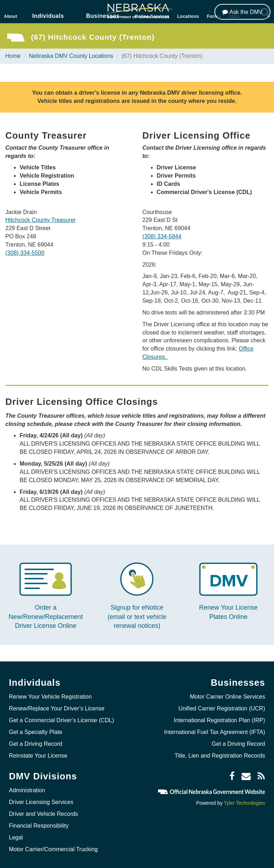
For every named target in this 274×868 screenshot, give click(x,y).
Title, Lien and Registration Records (220, 756)
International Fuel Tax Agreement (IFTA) (215, 732)
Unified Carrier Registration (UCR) (222, 708)
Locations (188, 16)
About (11, 16)
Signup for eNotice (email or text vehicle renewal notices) (137, 617)
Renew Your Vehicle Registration (50, 697)
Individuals (48, 16)
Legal (16, 837)
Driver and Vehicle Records (44, 814)
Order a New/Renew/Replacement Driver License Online (46, 617)
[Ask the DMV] (242, 12)
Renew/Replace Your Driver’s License (57, 708)
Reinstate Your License (38, 756)
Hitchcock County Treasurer (40, 220)
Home (13, 56)
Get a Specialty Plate (35, 732)
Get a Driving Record (35, 744)
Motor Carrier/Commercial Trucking (53, 849)
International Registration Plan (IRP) (219, 720)
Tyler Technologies (244, 803)
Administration (27, 790)
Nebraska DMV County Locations (71, 56)
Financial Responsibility (39, 826)
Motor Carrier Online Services (227, 697)
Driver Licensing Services (41, 802)
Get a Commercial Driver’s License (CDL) (62, 720)
